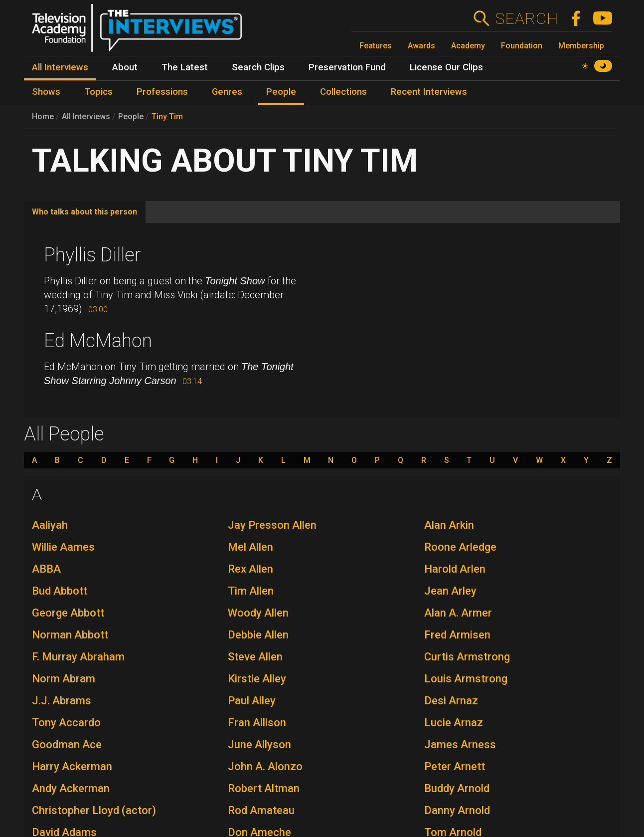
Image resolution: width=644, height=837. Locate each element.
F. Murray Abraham (78, 657)
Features (376, 46)
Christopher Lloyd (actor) (94, 810)
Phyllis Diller (92, 255)
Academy (468, 46)
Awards (421, 46)
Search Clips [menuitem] (258, 67)
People (131, 116)
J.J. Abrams (62, 701)
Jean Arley (450, 591)
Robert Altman (264, 788)
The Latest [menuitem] (185, 67)
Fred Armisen (457, 635)
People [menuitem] (281, 92)
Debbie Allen (258, 635)
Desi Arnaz (451, 701)
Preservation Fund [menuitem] (347, 67)
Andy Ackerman (71, 788)
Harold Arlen (455, 569)
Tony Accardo (66, 723)
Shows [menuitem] (46, 92)
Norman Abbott (70, 635)
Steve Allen (255, 657)
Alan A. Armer (458, 613)
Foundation (522, 46)
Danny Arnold (457, 810)
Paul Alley (252, 701)
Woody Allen (258, 613)
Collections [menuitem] (343, 92)
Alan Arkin (449, 525)
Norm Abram (64, 679)
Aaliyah (50, 525)
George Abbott (68, 613)
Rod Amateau (261, 810)
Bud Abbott (60, 591)
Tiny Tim (167, 116)
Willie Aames (63, 547)
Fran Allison (257, 723)
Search (527, 18)
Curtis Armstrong (467, 657)
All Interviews (86, 116)
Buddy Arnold (457, 788)
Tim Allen (251, 591)
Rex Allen (250, 569)
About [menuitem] (125, 67)
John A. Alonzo (265, 766)
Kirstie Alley (257, 679)
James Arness (460, 744)
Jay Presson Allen (272, 525)
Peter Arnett (455, 766)
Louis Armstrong (466, 679)
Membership (581, 46)
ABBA (46, 569)
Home (43, 116)
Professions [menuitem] (162, 92)
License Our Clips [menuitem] (446, 67)
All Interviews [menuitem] (60, 67)
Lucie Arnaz (454, 723)
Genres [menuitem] (227, 92)
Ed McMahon (98, 341)
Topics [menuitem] (98, 92)
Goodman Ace (67, 744)
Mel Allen (250, 547)
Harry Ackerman (72, 766)
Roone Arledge (460, 547)
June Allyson (259, 744)
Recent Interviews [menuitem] (429, 92)
